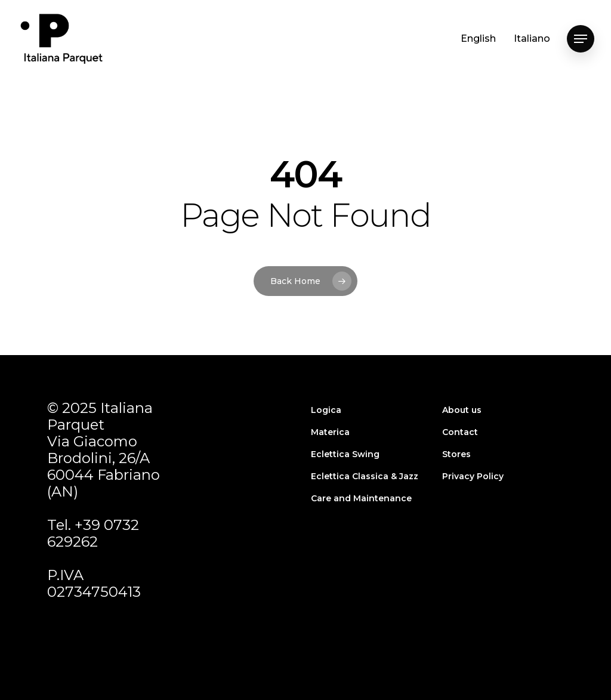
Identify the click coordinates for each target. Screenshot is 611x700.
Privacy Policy (473, 476)
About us (462, 410)
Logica (326, 410)
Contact (460, 432)
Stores (456, 454)
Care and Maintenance (361, 498)
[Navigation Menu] (581, 39)
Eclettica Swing (345, 454)
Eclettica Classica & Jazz (365, 476)
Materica (330, 432)
